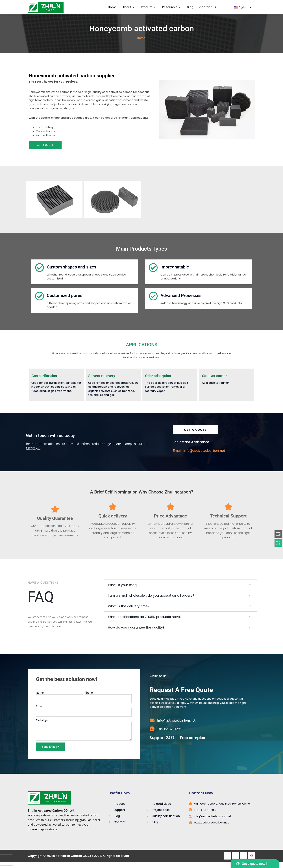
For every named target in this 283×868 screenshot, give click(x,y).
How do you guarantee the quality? (136, 633)
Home (141, 44)
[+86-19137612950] (152, 735)
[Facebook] (228, 862)
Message (42, 726)
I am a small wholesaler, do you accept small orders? (151, 601)
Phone (89, 699)
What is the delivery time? (129, 612)
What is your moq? (123, 591)
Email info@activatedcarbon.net (199, 457)
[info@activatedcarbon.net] (152, 726)
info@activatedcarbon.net (176, 726)
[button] (181, 591)
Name (40, 699)
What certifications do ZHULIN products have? (145, 623)
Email (40, 712)
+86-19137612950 (170, 735)
